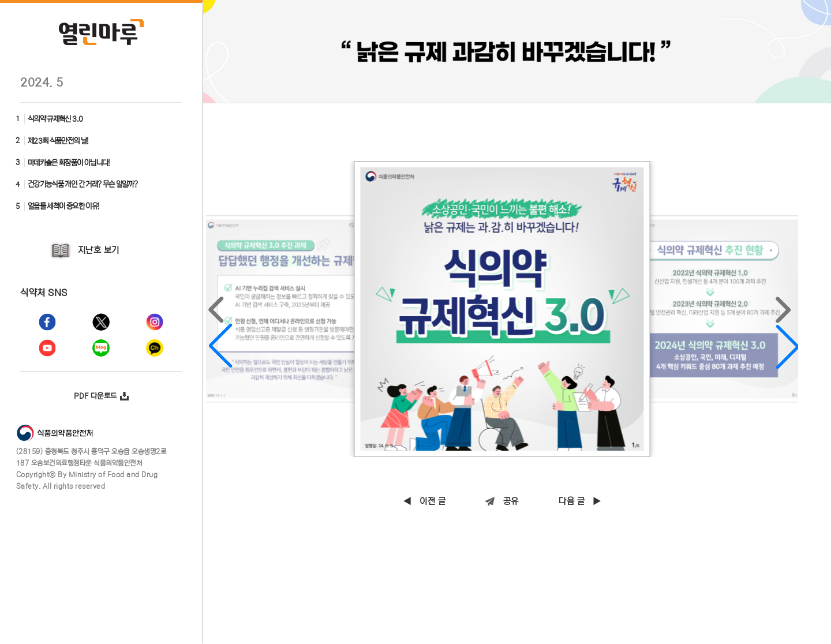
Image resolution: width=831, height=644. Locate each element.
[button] (220, 320)
